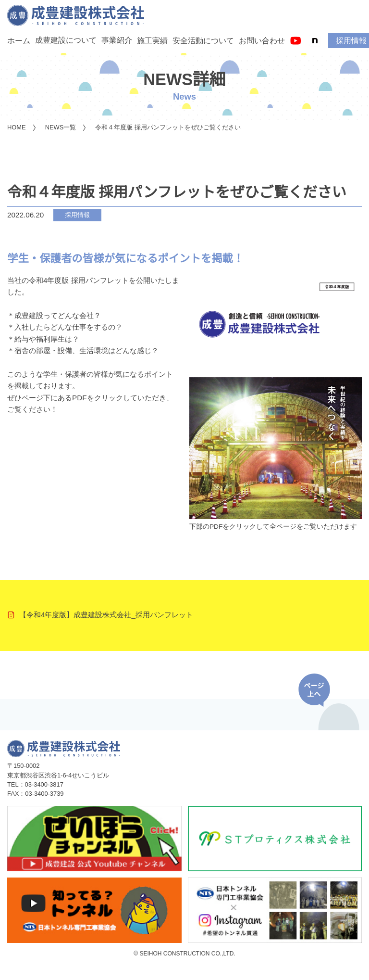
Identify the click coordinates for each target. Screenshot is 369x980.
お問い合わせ (262, 41)
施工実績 (152, 41)
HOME (17, 127)
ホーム (19, 41)
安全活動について (203, 41)
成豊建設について (66, 40)
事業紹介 (117, 40)
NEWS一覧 (61, 127)
